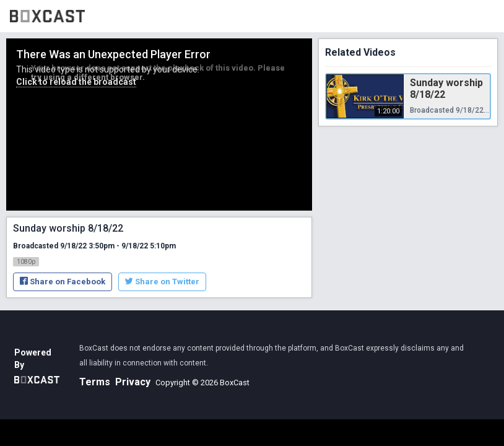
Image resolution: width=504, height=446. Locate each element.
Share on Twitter (162, 282)
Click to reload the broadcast (76, 82)
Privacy (133, 382)
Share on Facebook (63, 282)
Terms (95, 382)
